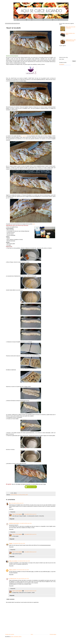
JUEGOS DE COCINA (48, 20)
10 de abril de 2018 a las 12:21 (17, 503)
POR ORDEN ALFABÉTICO (38, 20)
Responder (11, 509)
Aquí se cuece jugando (17, 514)
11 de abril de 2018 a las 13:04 (25, 523)
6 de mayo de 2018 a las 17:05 (22, 579)
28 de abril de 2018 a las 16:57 (23, 570)
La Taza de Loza (12, 579)
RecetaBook (62, 64)
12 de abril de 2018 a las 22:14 (30, 534)
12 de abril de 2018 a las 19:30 (19, 543)
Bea (10, 503)
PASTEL (24, 495)
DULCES (20, 495)
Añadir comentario (10, 599)
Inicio (32, 634)
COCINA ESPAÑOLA (14, 495)
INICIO (16, 20)
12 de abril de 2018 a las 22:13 (30, 514)
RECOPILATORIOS (22, 20)
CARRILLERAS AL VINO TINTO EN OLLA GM (71, 40)
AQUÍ (34, 224)
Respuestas (13, 512)
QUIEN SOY (56, 20)
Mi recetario (24, 136)
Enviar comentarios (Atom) (16, 637)
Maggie (11, 543)
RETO (27, 495)
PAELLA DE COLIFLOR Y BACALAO (70, 27)
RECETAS (29, 20)
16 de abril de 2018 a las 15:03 (24, 561)
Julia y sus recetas (13, 561)
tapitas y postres (13, 570)
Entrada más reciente (10, 634)
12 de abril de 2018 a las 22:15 (30, 552)
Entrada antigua (53, 634)
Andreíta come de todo (14, 523)
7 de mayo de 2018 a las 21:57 (30, 591)
